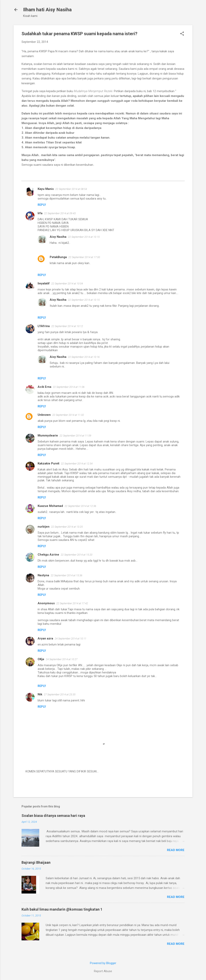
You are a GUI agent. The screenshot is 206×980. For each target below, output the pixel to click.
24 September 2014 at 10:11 (71, 639)
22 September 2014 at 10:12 (67, 326)
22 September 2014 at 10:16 (84, 357)
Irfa (40, 213)
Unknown (44, 415)
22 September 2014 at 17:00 (84, 257)
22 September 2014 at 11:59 (75, 436)
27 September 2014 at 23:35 (60, 694)
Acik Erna (44, 387)
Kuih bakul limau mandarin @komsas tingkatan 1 (62, 909)
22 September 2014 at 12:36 (80, 506)
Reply (42, 205)
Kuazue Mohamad (50, 506)
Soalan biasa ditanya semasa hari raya (53, 816)
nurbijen (44, 527)
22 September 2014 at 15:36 (66, 575)
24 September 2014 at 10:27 (62, 659)
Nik (40, 694)
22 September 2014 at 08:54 (71, 189)
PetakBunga (58, 257)
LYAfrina (44, 326)
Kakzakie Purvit (48, 463)
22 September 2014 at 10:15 (84, 237)
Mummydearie (48, 435)
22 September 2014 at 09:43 (60, 213)
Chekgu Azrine (48, 555)
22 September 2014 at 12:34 (77, 464)
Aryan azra (45, 638)
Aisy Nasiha (58, 237)
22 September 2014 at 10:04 (67, 284)
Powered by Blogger (103, 963)
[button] (182, 34)
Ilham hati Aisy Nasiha (47, 10)
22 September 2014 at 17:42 (72, 603)
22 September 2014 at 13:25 (67, 527)
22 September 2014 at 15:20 (77, 555)
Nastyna (43, 575)
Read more (176, 850)
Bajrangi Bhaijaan (36, 862)
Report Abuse (103, 971)
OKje (41, 659)
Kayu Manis (46, 189)
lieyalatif (44, 283)
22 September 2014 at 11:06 (69, 387)
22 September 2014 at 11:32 (68, 415)
